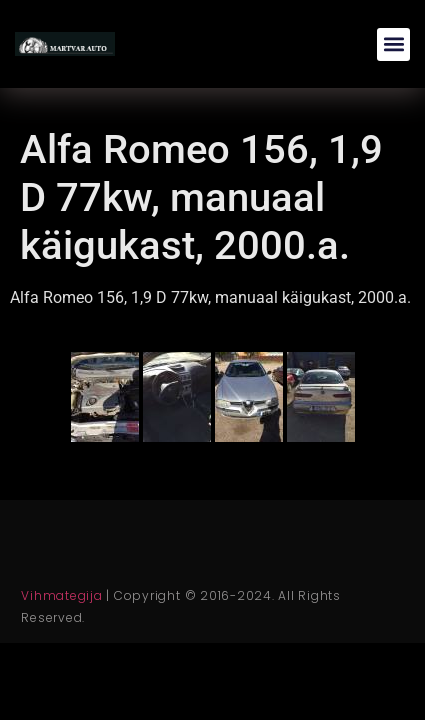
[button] (393, 44)
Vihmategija (61, 595)
